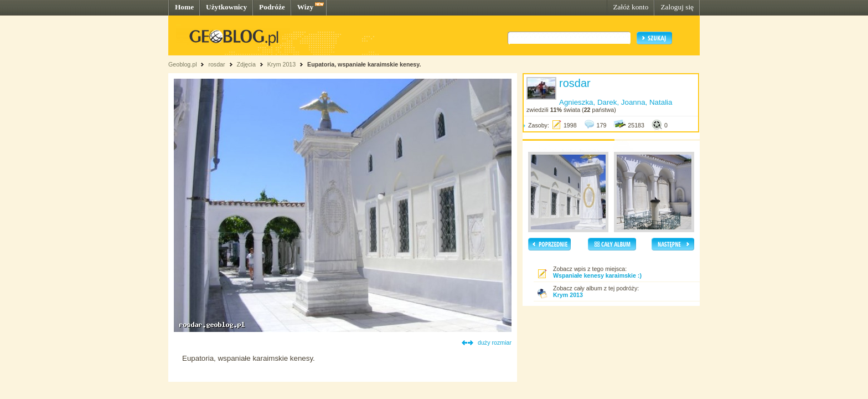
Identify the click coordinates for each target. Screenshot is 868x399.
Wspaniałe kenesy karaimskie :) (597, 275)
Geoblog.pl (183, 64)
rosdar (216, 64)
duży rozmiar (495, 342)
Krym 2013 (282, 64)
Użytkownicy (226, 7)
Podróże (272, 7)
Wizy (305, 7)
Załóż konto (631, 7)
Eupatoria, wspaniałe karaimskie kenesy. (364, 64)
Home (184, 7)
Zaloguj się (677, 7)
